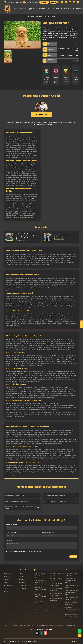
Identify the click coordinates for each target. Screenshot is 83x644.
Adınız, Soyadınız (11, 525)
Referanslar (56, 8)
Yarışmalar (71, 8)
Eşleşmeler (64, 8)
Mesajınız (9, 540)
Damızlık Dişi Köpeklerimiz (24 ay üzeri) (41, 610)
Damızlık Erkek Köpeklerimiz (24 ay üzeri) (41, 603)
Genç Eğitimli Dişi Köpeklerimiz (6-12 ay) (40, 582)
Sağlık (21, 573)
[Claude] (46, 633)
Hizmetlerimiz (23, 8)
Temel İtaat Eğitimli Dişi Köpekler (56, 589)
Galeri (6, 582)
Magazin (6, 579)
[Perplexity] (41, 633)
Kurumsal (14, 8)
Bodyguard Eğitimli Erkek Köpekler (56, 594)
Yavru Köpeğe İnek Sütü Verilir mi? (71, 603)
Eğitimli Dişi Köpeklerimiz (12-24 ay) (41, 596)
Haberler (35, 8)
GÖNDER (73, 557)
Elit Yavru (44, 2)
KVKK (6, 625)
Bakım (21, 576)
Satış (49, 8)
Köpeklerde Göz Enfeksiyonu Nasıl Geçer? (71, 580)
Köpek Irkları (30, 9)
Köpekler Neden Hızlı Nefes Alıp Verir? (72, 598)
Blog (5, 588)
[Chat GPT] (37, 633)
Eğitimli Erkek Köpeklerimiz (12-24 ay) (41, 589)
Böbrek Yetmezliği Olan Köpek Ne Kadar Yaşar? (72, 616)
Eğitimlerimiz (78, 8)
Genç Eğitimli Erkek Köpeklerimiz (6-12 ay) (41, 575)
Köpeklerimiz (42, 8)
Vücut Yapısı (23, 588)
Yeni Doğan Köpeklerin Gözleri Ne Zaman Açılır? (72, 609)
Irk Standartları (24, 585)
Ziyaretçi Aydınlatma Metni (70, 625)
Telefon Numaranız (48, 533)
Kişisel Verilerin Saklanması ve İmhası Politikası (48, 625)
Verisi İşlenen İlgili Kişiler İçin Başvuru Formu (21, 625)
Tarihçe (22, 579)
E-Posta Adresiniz (12, 533)
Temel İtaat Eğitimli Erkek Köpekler (56, 584)
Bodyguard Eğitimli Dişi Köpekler (56, 599)
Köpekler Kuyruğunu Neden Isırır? (72, 574)
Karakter (22, 582)
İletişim (54, 2)
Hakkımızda (7, 573)
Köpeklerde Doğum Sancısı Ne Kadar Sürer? (71, 592)
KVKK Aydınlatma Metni (17, 552)
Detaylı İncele (21, 240)
